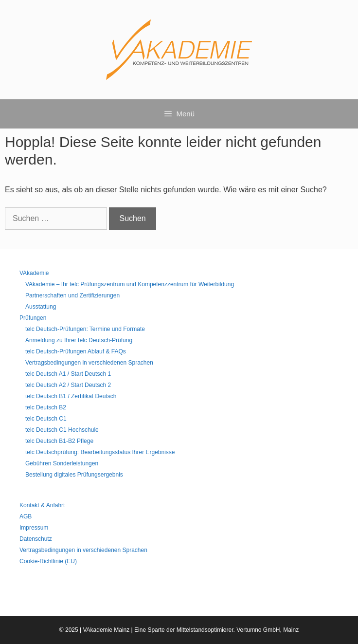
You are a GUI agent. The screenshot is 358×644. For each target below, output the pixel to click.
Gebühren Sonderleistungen (62, 463)
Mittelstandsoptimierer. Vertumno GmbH (228, 630)
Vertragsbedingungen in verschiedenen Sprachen (89, 363)
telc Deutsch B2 (46, 407)
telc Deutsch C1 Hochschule (62, 430)
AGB (26, 516)
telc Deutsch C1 (46, 419)
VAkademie (34, 273)
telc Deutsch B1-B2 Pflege (59, 441)
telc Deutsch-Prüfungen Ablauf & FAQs (76, 351)
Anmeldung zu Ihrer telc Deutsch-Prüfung (79, 340)
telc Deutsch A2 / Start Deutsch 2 (68, 385)
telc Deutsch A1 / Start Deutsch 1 (68, 374)
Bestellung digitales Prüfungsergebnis (74, 475)
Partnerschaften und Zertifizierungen (72, 295)
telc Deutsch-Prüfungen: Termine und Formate (85, 329)
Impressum (34, 528)
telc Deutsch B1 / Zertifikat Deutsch (71, 396)
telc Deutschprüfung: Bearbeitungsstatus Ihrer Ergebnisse (100, 452)
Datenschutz (36, 539)
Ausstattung (41, 307)
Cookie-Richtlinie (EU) (48, 561)
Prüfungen (33, 318)
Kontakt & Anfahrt (42, 505)
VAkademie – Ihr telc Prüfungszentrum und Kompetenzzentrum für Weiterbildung (130, 284)
